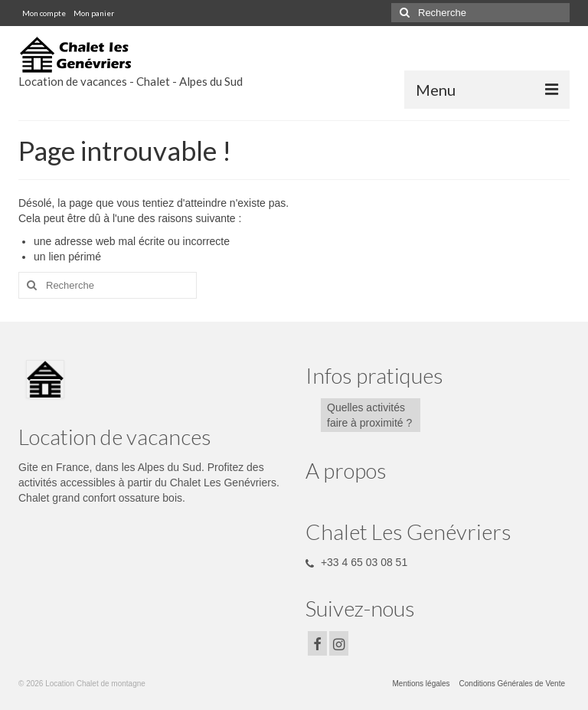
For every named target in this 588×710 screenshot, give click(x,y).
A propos (346, 470)
